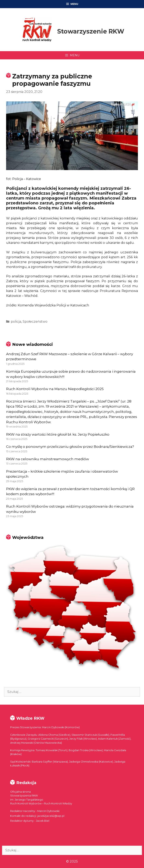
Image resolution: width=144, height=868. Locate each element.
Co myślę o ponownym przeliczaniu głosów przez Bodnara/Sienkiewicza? (70, 447)
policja (16, 322)
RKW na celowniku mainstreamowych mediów (48, 459)
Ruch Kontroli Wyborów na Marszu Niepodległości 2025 (55, 389)
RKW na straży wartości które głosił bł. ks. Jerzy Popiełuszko (58, 434)
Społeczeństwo (35, 322)
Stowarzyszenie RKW (91, 31)
